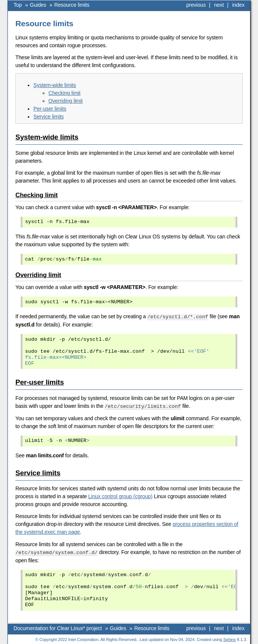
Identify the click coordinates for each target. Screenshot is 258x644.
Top (18, 5)
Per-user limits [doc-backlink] (40, 382)
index (238, 5)
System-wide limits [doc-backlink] (47, 137)
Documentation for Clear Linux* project (58, 627)
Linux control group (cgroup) (120, 496)
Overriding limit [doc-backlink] (38, 275)
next (219, 5)
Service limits (49, 117)
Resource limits (72, 5)
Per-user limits (50, 109)
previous (196, 5)
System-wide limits (55, 85)
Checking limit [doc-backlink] (37, 195)
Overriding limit (66, 101)
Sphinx (230, 638)
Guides (38, 5)
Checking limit (64, 93)
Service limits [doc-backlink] (38, 472)
